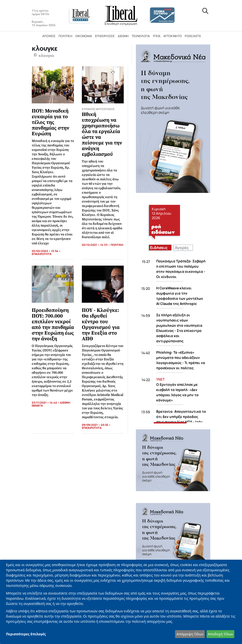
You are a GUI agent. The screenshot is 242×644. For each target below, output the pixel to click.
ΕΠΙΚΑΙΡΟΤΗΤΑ (42, 254)
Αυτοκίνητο (173, 36)
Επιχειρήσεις (105, 36)
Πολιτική (65, 36)
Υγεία (157, 36)
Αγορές (182, 248)
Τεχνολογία (141, 36)
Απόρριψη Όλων (190, 634)
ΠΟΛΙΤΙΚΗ (117, 245)
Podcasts (193, 36)
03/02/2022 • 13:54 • (46, 251)
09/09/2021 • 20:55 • (96, 425)
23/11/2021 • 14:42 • (46, 402)
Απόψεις (49, 36)
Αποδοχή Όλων (220, 634)
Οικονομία (84, 36)
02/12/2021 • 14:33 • (96, 245)
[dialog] (121, 602)
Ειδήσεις (159, 248)
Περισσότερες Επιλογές (26, 634)
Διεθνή (123, 36)
